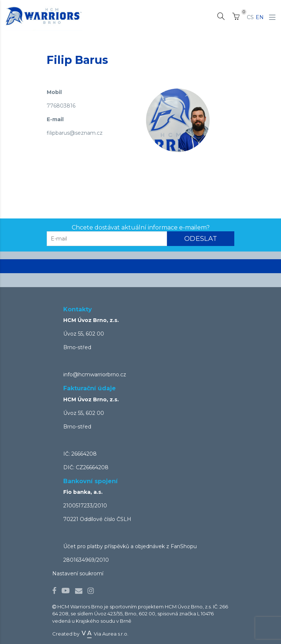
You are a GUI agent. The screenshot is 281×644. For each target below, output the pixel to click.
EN (260, 17)
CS (250, 17)
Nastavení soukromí (78, 574)
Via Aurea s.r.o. (104, 634)
